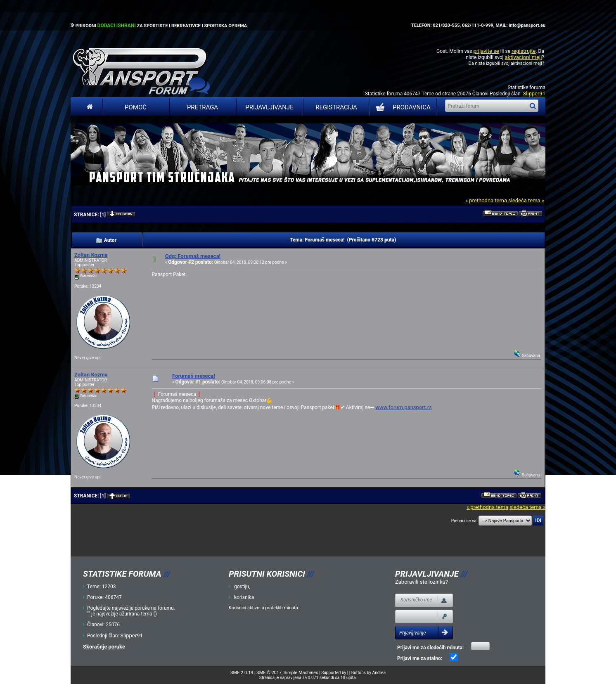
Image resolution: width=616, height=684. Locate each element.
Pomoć (136, 107)
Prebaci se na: (464, 521)
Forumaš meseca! (194, 376)
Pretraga (203, 107)
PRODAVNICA (402, 107)
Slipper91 (534, 93)
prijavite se (486, 51)
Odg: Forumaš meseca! (193, 256)
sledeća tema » (526, 200)
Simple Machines (301, 673)
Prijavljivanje (269, 107)
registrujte (524, 51)
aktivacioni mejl (523, 57)
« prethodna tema (486, 200)
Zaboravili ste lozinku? (422, 582)
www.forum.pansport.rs (404, 407)
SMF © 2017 (269, 673)
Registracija (336, 107)
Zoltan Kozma (91, 255)
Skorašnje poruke (104, 647)
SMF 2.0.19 (242, 673)
